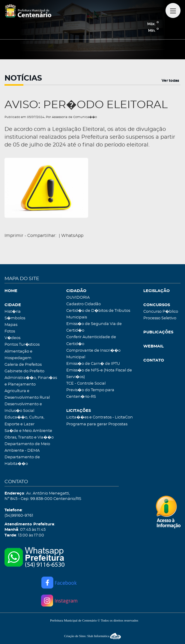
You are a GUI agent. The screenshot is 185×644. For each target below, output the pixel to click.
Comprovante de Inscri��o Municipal (93, 354)
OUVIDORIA (78, 298)
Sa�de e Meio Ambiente (28, 431)
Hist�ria (13, 312)
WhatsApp (72, 236)
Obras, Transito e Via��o (29, 437)
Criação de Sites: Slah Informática (93, 636)
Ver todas (170, 81)
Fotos (10, 331)
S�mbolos (15, 318)
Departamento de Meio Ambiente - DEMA (27, 447)
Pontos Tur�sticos (22, 345)
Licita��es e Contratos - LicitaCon (100, 417)
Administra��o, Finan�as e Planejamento (31, 381)
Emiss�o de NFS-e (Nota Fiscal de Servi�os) (99, 374)
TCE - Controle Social (86, 384)
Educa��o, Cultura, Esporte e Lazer (24, 421)
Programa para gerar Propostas (97, 424)
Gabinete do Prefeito (24, 371)
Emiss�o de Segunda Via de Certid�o (94, 327)
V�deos (12, 338)
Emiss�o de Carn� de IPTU (93, 364)
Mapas (11, 325)
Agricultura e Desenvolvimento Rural (27, 394)
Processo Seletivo (160, 318)
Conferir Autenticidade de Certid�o (91, 340)
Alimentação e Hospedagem (18, 355)
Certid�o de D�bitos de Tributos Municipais (98, 314)
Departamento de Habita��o (22, 461)
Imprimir (14, 236)
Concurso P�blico (161, 312)
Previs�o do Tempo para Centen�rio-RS (90, 393)
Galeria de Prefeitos (23, 365)
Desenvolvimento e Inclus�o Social (23, 408)
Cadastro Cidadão (84, 304)
